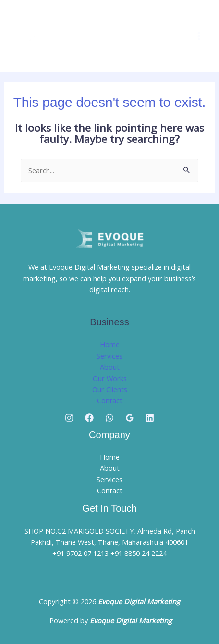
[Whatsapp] (109, 418)
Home (110, 344)
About (110, 367)
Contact (110, 400)
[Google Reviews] (130, 418)
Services (109, 356)
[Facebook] (89, 418)
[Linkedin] (150, 418)
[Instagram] (69, 418)
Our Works (110, 378)
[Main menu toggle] (199, 36)
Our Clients (110, 389)
